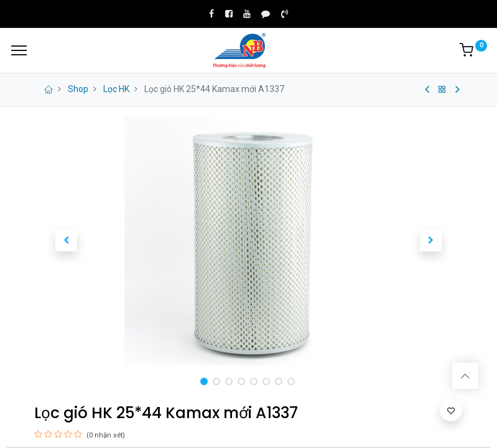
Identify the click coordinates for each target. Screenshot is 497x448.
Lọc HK (116, 89)
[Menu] (19, 50)
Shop (78, 89)
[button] (67, 241)
